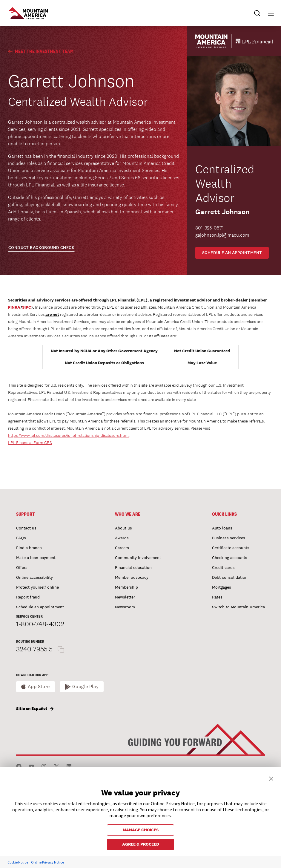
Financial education (133, 567)
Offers (22, 567)
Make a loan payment (36, 558)
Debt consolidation (230, 577)
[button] (268, 13)
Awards (122, 538)
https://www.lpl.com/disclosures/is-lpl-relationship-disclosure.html (68, 435)
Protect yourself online (37, 587)
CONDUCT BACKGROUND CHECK (41, 248)
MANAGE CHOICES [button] (141, 830)
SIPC (27, 307)
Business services (229, 538)
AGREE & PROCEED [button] (141, 844)
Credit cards (223, 567)
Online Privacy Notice (47, 862)
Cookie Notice (18, 862)
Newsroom (125, 607)
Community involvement (138, 558)
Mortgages (222, 587)
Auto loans (222, 528)
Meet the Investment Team (41, 51)
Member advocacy (132, 577)
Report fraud (28, 597)
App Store (39, 686)
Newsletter (125, 597)
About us (123, 528)
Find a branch (29, 548)
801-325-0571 (209, 228)
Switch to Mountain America (238, 607)
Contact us (26, 528)
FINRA (14, 307)
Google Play (86, 686)
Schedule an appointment (232, 253)
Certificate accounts (231, 548)
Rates (217, 597)
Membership (126, 587)
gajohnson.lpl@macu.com (222, 235)
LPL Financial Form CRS (30, 443)
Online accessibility (34, 577)
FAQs (21, 538)
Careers (122, 548)
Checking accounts (230, 558)
